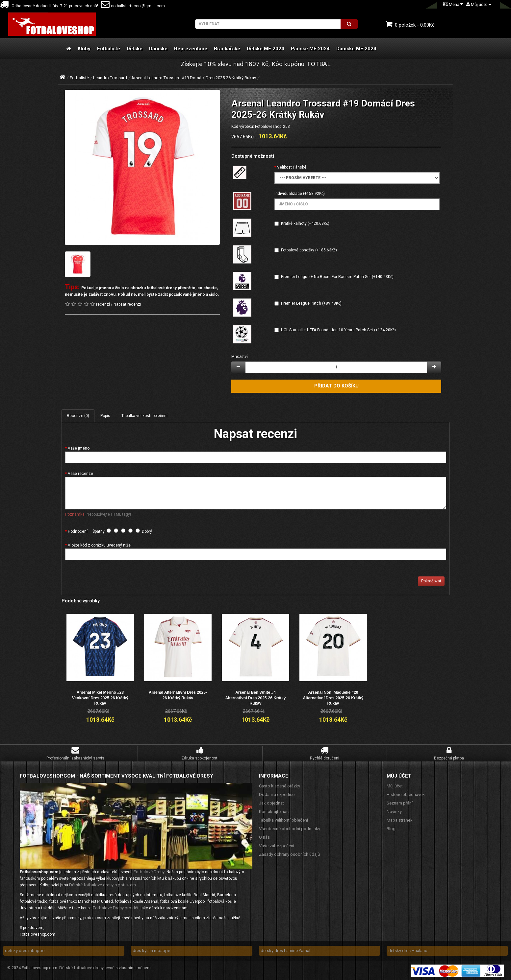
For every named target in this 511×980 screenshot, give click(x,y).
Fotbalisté (109, 49)
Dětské (135, 49)
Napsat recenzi (127, 304)
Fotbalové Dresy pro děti (116, 908)
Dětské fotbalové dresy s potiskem (102, 885)
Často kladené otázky (280, 786)
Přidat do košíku (336, 386)
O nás (264, 837)
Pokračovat (431, 581)
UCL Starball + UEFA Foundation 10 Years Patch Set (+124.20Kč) (338, 330)
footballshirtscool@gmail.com (133, 6)
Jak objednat (271, 803)
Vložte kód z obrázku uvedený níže (99, 545)
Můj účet (395, 786)
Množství (240, 357)
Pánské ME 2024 (310, 49)
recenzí (103, 304)
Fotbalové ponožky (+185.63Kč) (309, 250)
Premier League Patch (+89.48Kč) (311, 303)
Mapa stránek (400, 820)
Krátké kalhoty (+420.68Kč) (305, 223)
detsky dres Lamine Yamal (285, 950)
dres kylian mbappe (151, 950)
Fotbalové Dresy (149, 871)
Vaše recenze (80, 474)
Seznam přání (400, 803)
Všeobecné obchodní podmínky (290, 828)
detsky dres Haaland (408, 950)
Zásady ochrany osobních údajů (289, 854)
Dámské (158, 49)
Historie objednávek (406, 794)
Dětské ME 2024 (266, 49)
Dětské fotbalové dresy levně (87, 967)
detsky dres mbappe (25, 950)
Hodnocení (78, 531)
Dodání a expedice (277, 794)
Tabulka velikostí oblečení (144, 416)
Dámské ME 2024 (356, 49)
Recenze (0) (78, 416)
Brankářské (227, 49)
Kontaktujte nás (274, 811)
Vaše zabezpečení (277, 845)
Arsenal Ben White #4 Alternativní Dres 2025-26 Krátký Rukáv (255, 698)
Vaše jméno (79, 448)
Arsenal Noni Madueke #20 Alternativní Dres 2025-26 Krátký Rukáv (333, 698)
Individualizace (288, 194)
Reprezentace (191, 49)
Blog (391, 828)
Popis (105, 416)
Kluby (84, 49)
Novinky (394, 811)
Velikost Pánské (292, 167)
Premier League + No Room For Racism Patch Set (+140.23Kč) (337, 277)
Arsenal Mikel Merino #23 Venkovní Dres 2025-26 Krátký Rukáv (100, 698)
